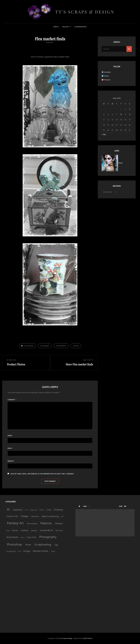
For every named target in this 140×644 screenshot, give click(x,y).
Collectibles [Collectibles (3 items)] (35, 516)
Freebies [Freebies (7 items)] (25, 530)
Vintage (76, 346)
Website (11, 461)
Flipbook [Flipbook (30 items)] (46, 523)
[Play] (80, 506)
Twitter (106, 76)
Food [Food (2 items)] (8, 531)
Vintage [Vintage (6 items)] (27, 551)
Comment (12, 400)
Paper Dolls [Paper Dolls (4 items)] (32, 537)
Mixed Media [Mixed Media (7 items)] (12, 537)
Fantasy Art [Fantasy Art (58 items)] (15, 523)
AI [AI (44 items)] (8, 509)
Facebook (107, 72)
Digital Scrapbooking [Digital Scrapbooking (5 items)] (50, 516)
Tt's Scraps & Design (85, 12)
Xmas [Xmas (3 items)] (53, 551)
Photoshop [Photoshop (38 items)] (14, 544)
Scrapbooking (80, 27)
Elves (112, 163)
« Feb (104, 134)
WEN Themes (88, 638)
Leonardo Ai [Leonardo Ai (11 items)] (46, 530)
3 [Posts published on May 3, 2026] (130, 109)
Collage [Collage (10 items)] (24, 516)
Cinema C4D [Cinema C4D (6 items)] (12, 516)
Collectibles (29, 346)
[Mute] (125, 506)
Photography (61, 346)
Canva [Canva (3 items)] (42, 510)
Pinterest (107, 80)
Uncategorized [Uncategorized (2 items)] (11, 551)
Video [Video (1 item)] (19, 551)
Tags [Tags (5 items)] (56, 545)
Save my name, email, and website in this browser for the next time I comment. (42, 474)
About (56, 27)
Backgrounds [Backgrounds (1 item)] (34, 510)
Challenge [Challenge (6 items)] (58, 510)
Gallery (66, 27)
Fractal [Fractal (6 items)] (15, 530)
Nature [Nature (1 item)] (23, 537)
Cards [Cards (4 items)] (49, 510)
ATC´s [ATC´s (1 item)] (27, 510)
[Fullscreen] (130, 506)
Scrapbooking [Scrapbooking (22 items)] (43, 544)
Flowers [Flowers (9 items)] (59, 523)
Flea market (45, 346)
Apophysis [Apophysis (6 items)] (18, 510)
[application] (105, 520)
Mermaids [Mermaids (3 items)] (59, 531)
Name (10, 436)
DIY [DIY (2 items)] (62, 516)
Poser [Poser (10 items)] (28, 545)
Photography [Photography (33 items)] (48, 537)
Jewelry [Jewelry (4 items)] (34, 530)
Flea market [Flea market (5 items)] (32, 524)
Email (10, 448)
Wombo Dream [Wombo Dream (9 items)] (41, 551)
